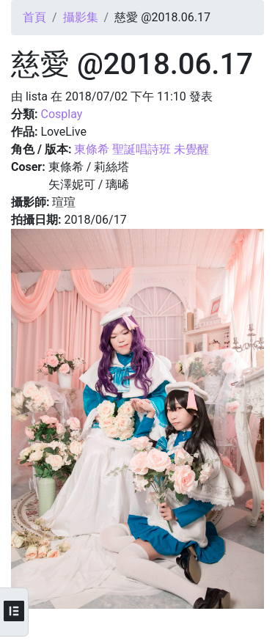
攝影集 (81, 17)
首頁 (34, 17)
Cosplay (61, 114)
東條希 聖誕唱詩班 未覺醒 (142, 149)
